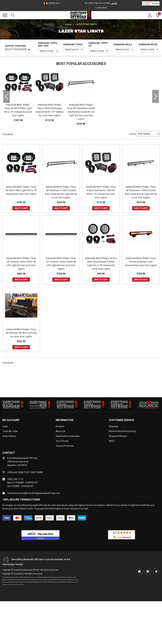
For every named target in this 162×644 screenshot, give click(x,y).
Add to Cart (21, 208)
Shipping (113, 426)
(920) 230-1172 (15, 479)
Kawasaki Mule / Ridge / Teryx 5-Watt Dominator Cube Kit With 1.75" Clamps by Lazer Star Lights (50, 110)
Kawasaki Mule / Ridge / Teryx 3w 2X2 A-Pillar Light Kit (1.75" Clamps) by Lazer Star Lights (18, 110)
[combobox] (49, 51)
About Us (60, 431)
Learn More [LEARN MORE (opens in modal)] (101, 8)
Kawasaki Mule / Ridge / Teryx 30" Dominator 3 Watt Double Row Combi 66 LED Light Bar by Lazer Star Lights (81, 112)
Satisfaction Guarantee (68, 436)
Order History (9, 436)
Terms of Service (65, 446)
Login (5, 426)
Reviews (60, 426)
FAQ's (112, 441)
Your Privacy (62, 441)
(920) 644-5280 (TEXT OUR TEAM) (25, 472)
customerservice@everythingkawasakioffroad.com (34, 493)
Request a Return (118, 436)
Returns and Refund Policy (123, 431)
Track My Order (10, 431)
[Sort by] (148, 134)
